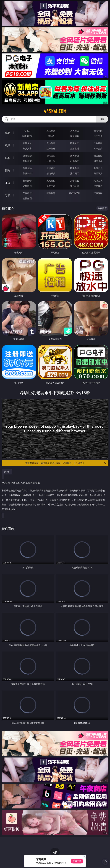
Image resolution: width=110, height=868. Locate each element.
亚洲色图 (51, 168)
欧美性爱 (98, 156)
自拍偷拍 (51, 143)
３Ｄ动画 (98, 143)
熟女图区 (75, 173)
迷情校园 (27, 186)
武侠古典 (98, 181)
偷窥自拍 (27, 168)
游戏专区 (98, 131)
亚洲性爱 (27, 156)
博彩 (8, 133)
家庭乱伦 (51, 181)
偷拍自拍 (51, 156)
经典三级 (51, 161)
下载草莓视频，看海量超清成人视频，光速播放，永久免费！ (66, 463)
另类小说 (51, 186)
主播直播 (75, 148)
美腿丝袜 (27, 173)
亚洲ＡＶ (27, 143)
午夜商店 (27, 193)
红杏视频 (98, 193)
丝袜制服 (51, 148)
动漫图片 (98, 168)
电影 (8, 158)
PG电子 (27, 131)
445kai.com (55, 111)
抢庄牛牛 (98, 136)
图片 (8, 170)
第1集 (7, 472)
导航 (8, 195)
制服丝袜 (27, 161)
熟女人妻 (27, 148)
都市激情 (27, 181)
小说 (8, 183)
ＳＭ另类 (98, 148)
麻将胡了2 (27, 136)
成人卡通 (75, 156)
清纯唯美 (51, 173)
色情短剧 (27, 198)
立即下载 (77, 861)
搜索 (102, 119)
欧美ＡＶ (75, 143)
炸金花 (51, 136)
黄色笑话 (75, 186)
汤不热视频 (75, 193)
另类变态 (98, 161)
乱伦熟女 (75, 161)
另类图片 (98, 173)
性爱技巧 (98, 186)
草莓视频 (51, 193)
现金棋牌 (75, 136)
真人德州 (51, 131)
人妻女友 (75, 181)
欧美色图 (75, 168)
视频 (8, 145)
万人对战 (75, 131)
